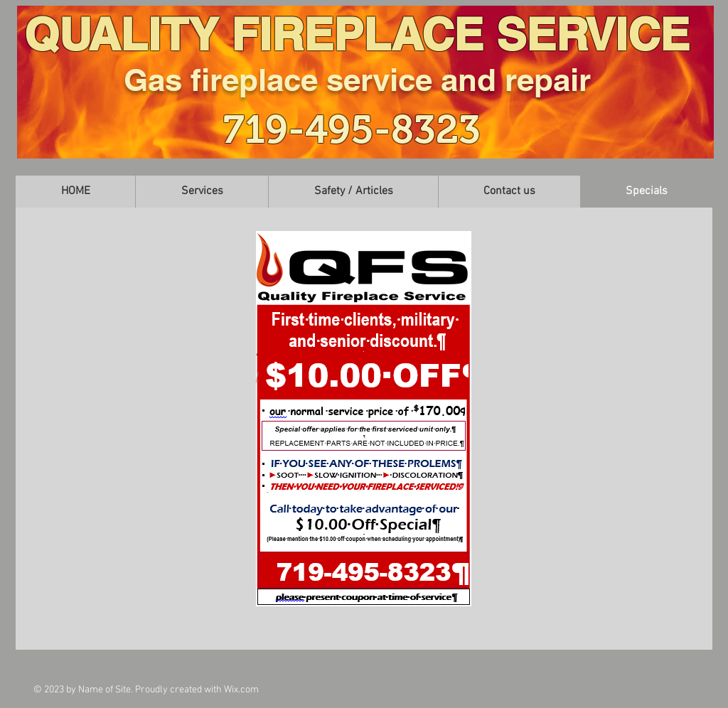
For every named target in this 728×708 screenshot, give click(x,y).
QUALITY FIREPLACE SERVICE (357, 34)
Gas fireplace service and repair (357, 80)
